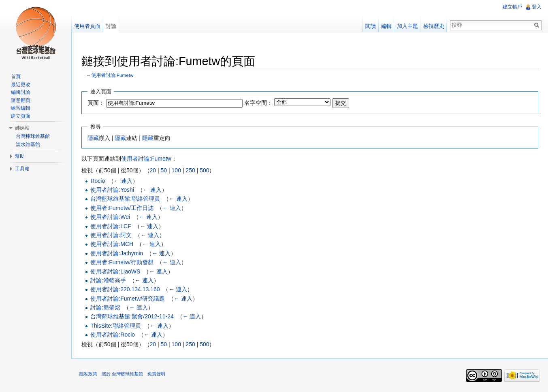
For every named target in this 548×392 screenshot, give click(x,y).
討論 (111, 26)
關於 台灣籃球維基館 (122, 374)
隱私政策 (88, 374)
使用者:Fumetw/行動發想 (122, 262)
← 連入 (123, 181)
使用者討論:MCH (112, 244)
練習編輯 (21, 108)
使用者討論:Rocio (113, 335)
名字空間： (258, 103)
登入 (537, 7)
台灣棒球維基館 (33, 136)
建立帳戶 (512, 7)
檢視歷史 (434, 26)
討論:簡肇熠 (105, 307)
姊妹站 (22, 128)
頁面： (96, 103)
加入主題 (407, 26)
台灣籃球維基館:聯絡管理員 (125, 199)
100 (176, 170)
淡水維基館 (28, 144)
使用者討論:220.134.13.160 (125, 289)
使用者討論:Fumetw (112, 75)
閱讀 (371, 26)
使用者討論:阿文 (111, 235)
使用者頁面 (87, 26)
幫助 (20, 156)
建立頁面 (21, 116)
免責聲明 (156, 374)
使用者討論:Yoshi (112, 190)
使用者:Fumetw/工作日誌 (122, 208)
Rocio (98, 181)
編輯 (386, 26)
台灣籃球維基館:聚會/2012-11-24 (132, 316)
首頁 (16, 76)
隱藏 (93, 138)
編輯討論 (21, 92)
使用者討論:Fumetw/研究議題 (128, 299)
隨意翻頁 (21, 100)
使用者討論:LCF (111, 226)
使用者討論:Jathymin (117, 253)
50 (164, 170)
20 (153, 170)
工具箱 (22, 169)
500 (204, 170)
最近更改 (21, 85)
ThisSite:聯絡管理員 (115, 326)
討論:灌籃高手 (108, 280)
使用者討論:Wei (110, 217)
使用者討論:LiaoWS (115, 271)
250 (190, 170)
